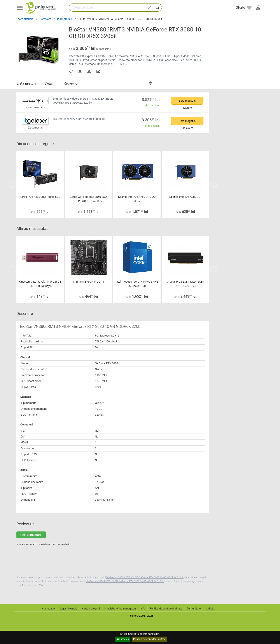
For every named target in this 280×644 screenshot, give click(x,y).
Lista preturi (26, 83)
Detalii (50, 83)
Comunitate (194, 609)
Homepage (48, 609)
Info (143, 609)
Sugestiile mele (68, 609)
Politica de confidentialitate (149, 639)
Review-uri (72, 83)
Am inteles (123, 639)
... (126, 64)
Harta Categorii (91, 609)
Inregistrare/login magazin (120, 609)
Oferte (240, 8)
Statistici (210, 609)
